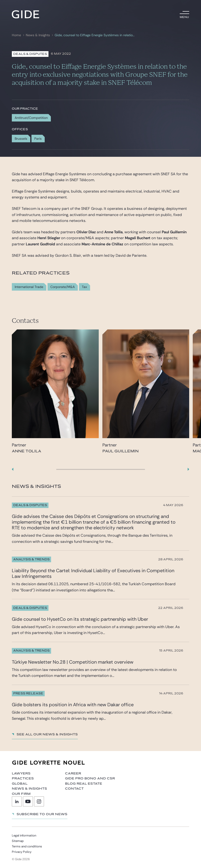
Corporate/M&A (63, 287)
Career (73, 774)
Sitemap (18, 841)
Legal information (24, 835)
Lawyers (21, 774)
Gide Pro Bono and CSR (90, 778)
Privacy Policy (22, 852)
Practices (23, 778)
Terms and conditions (27, 846)
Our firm (21, 794)
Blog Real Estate (84, 784)
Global (20, 784)
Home (16, 35)
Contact (74, 789)
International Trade (29, 287)
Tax (84, 287)
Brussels (21, 139)
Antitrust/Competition (31, 118)
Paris (38, 139)
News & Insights (38, 35)
